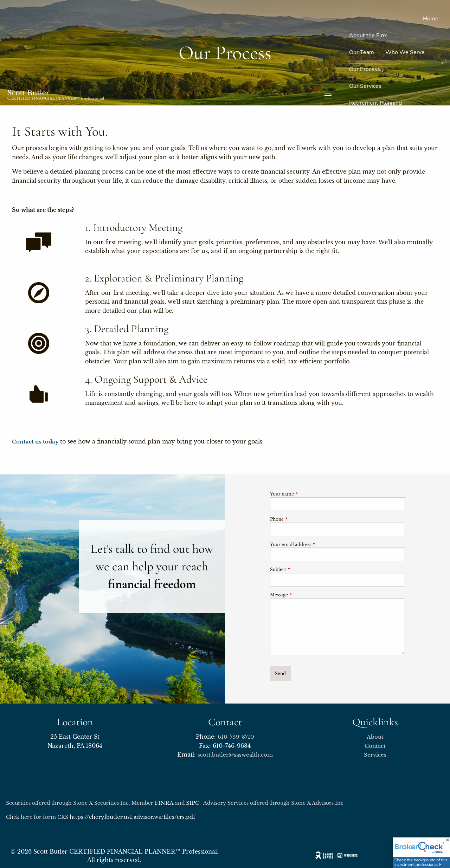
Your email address (314, 545)
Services (375, 755)
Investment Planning (375, 137)
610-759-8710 (236, 737)
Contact (429, 170)
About (375, 737)
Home (431, 19)
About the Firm (368, 35)
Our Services (365, 86)
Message (302, 595)
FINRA (164, 803)
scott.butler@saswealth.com (235, 755)
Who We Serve (405, 52)
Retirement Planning (375, 103)
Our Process (365, 69)
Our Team (362, 52)
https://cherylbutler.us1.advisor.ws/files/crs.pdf (132, 817)
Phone (300, 519)
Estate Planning (369, 120)
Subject (301, 569)
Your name (305, 494)
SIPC (193, 803)
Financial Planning (372, 154)
